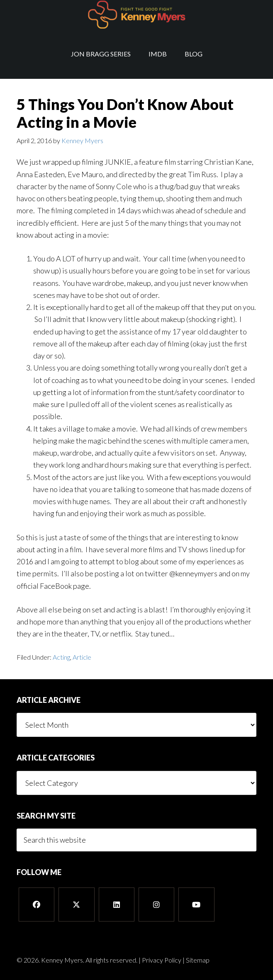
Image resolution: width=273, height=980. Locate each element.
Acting (61, 657)
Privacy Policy (162, 960)
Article (82, 657)
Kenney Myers (136, 15)
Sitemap (198, 960)
